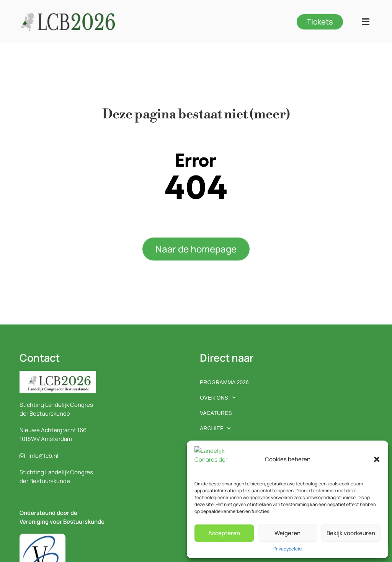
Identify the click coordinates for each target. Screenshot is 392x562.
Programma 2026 (224, 382)
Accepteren (224, 533)
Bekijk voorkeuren (351, 533)
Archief (215, 428)
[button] (377, 467)
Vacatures (216, 413)
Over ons (218, 398)
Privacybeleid (287, 549)
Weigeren (287, 533)
